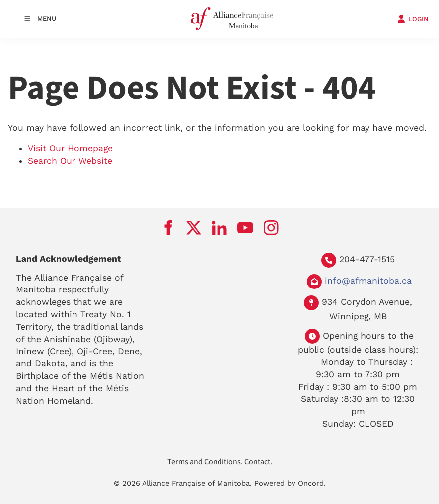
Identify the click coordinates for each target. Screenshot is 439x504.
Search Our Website (70, 161)
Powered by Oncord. (290, 483)
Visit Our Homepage (70, 148)
